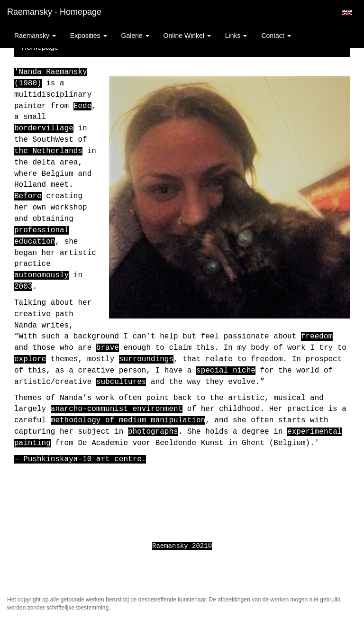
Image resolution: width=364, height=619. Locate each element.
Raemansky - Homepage (54, 12)
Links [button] (236, 36)
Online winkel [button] (187, 36)
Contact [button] (276, 36)
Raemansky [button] (35, 36)
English (347, 12)
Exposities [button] (89, 36)
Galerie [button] (135, 36)
